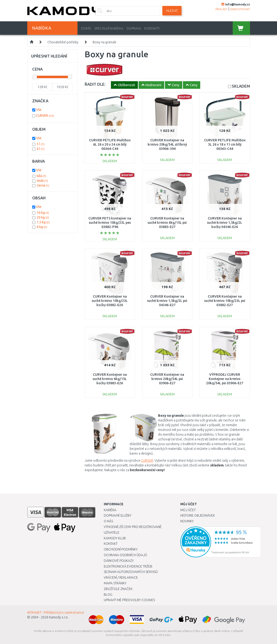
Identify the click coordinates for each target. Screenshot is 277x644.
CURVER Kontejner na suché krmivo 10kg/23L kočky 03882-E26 (110, 301)
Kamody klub (115, 538)
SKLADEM (241, 86)
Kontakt (111, 544)
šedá (42, 181)
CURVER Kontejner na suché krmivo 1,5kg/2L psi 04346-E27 (167, 301)
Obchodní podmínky (121, 549)
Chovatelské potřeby (63, 42)
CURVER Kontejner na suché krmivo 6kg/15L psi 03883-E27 (167, 223)
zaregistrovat (240, 9)
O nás (108, 521)
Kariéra (110, 510)
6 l (41, 149)
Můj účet (188, 510)
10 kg (43, 213)
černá (43, 185)
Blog (108, 595)
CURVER (147, 461)
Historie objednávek (198, 515)
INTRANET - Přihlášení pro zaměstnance (56, 613)
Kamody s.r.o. (59, 617)
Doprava (134, 28)
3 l (41, 144)
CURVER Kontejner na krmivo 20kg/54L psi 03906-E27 (167, 379)
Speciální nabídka (109, 28)
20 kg (43, 217)
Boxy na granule (104, 42)
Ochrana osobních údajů (125, 555)
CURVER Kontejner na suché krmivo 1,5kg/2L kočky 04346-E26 (225, 223)
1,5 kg (43, 222)
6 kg (42, 227)
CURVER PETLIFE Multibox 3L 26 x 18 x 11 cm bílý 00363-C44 (225, 144)
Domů (86, 28)
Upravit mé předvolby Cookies (129, 600)
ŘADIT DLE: (95, 84)
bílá (41, 176)
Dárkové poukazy (119, 561)
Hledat (172, 11)
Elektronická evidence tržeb (128, 566)
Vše (39, 110)
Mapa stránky (115, 583)
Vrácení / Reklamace (121, 577)
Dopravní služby (118, 515)
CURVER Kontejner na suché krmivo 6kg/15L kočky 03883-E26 (110, 379)
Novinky (187, 521)
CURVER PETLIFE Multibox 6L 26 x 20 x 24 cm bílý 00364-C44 (110, 144)
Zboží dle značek (118, 589)
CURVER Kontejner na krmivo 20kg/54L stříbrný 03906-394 (167, 144)
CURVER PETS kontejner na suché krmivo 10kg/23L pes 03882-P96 (110, 223)
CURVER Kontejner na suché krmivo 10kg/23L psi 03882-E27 (225, 301)
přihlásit (222, 9)
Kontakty (152, 28)
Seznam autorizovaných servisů (131, 572)
